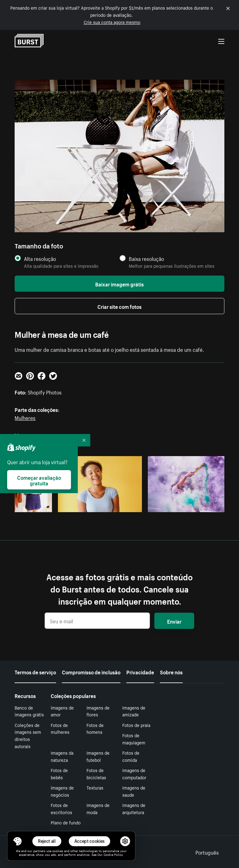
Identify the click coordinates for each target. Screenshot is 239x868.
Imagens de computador (134, 774)
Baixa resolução (146, 259)
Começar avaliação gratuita (39, 480)
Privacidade (140, 672)
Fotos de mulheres (60, 728)
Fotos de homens (95, 728)
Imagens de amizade (134, 711)
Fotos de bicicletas (96, 774)
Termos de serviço (35, 672)
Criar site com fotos (119, 306)
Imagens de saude (134, 791)
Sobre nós (171, 672)
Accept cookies (90, 841)
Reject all (47, 841)
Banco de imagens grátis (29, 711)
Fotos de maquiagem (134, 739)
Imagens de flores (98, 711)
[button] (17, 841)
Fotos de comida (131, 756)
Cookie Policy (113, 854)
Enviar (174, 621)
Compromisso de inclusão (91, 672)
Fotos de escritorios (61, 808)
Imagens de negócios (62, 791)
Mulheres (25, 417)
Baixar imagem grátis (119, 284)
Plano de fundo (66, 822)
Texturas (95, 787)
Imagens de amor (62, 711)
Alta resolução (40, 259)
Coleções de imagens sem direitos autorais (28, 735)
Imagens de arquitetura (134, 808)
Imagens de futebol (98, 756)
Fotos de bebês (59, 774)
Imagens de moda (98, 808)
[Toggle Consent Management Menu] (17, 841)
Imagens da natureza (62, 756)
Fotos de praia (136, 725)
